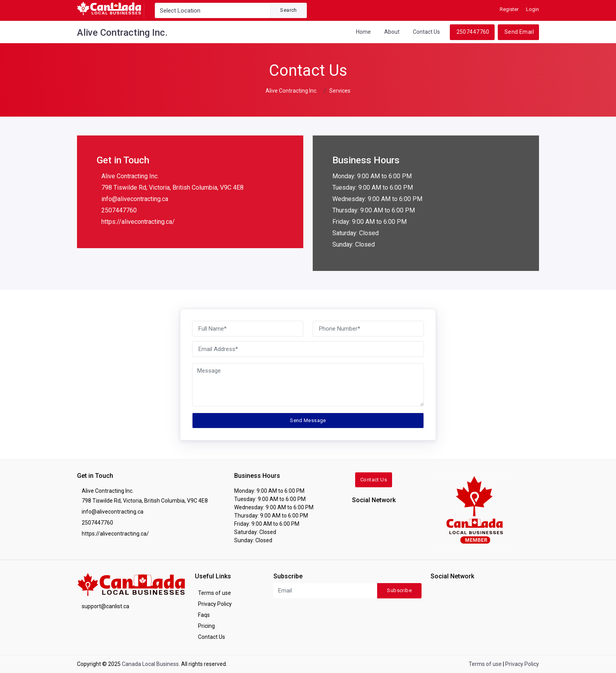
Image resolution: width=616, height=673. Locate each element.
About (392, 32)
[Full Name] (248, 329)
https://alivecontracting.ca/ (138, 222)
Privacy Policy (215, 604)
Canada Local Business (150, 664)
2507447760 (473, 32)
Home (363, 32)
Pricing (206, 626)
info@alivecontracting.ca (135, 199)
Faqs (204, 615)
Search (288, 10)
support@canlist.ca (105, 606)
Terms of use (214, 593)
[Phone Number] (368, 329)
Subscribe (399, 590)
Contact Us (426, 32)
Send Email (519, 32)
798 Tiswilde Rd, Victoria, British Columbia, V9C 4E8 (172, 187)
